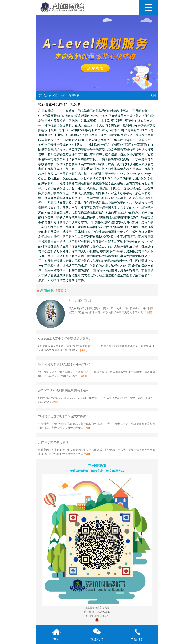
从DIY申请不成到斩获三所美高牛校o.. (64, 390)
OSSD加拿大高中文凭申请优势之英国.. (64, 339)
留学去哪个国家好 (81, 301)
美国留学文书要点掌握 (53, 442)
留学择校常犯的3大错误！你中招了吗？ (65, 365)
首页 (63, 95)
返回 (153, 95)
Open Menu (148, 8)
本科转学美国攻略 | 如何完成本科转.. (63, 416)
